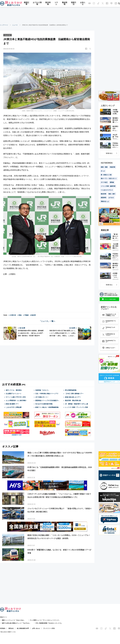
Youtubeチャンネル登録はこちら (109, 315)
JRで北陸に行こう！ (42, 397)
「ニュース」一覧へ (47, 321)
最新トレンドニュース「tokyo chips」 (13, 620)
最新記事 (26, 4)
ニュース (15, 25)
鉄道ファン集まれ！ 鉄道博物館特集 (47, 407)
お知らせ (83, 4)
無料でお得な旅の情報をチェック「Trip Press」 (16, 623)
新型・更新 (104, 167)
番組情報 (65, 4)
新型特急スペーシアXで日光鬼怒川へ (47, 400)
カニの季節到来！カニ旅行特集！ (16, 400)
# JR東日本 (12, 315)
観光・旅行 (112, 194)
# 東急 (20, 315)
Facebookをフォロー (109, 341)
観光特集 (48, 4)
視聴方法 (74, 4)
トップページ (4, 25)
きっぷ (103, 171)
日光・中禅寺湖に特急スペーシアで (47, 393)
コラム (56, 4)
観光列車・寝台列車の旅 (73, 400)
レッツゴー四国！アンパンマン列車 (76, 407)
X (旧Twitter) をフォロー (109, 335)
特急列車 (113, 167)
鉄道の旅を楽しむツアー (73, 397)
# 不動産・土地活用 (29, 315)
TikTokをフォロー (109, 328)
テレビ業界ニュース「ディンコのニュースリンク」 (45, 620)
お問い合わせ (36, 628)
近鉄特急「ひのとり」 (42, 390)
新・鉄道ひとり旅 (106, 175)
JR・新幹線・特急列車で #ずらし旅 (76, 404)
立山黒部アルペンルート (14, 393)
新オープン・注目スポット (109, 178)
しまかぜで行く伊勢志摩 (14, 407)
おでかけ (111, 198)
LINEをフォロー (109, 348)
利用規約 (3, 628)
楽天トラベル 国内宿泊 (14, 390)
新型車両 (104, 198)
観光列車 (104, 194)
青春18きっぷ (105, 201)
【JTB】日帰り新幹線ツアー (74, 393)
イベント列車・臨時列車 (108, 186)
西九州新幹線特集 (71, 390)
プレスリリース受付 (49, 628)
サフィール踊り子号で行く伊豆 (16, 397)
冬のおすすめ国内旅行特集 (44, 404)
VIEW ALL (109, 153)
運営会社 (11, 628)
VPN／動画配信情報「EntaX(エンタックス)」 (49, 623)
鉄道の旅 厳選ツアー (12, 404)
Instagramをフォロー (109, 321)
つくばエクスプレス (107, 190)
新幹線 (112, 182)
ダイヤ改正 (104, 182)
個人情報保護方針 (22, 628)
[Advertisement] (60, 15)
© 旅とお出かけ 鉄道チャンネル (8, 632)
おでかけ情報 (37, 4)
